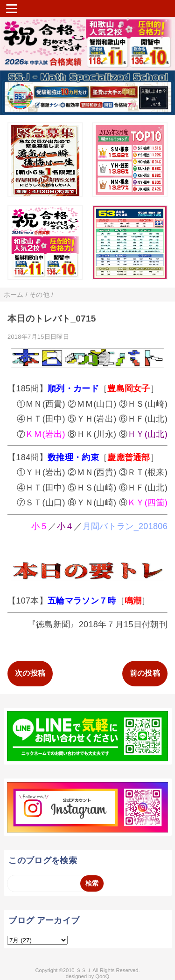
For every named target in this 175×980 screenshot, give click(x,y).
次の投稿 (30, 673)
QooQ (102, 976)
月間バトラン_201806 (125, 526)
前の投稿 (145, 673)
